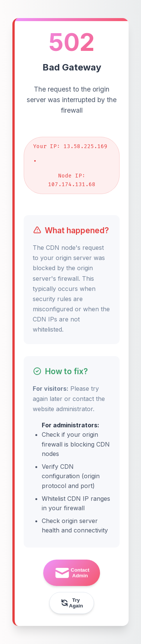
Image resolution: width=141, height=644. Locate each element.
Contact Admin (71, 573)
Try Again (71, 603)
